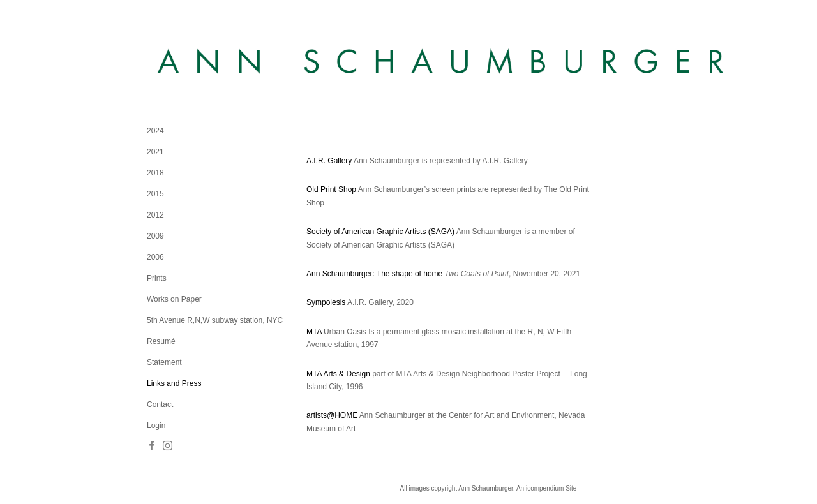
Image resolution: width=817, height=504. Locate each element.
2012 (155, 215)
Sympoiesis (326, 302)
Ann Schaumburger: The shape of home (374, 274)
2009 (155, 236)
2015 (155, 194)
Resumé (161, 341)
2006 (155, 257)
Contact (160, 404)
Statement (164, 362)
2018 (155, 173)
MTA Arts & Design (338, 374)
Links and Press (174, 383)
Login (156, 426)
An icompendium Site (547, 488)
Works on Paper (174, 299)
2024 (155, 131)
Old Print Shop (331, 189)
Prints (157, 278)
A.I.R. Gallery (329, 161)
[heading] (179, 63)
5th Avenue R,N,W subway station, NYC (215, 320)
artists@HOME (332, 415)
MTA (314, 332)
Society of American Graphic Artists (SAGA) (380, 232)
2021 (155, 152)
